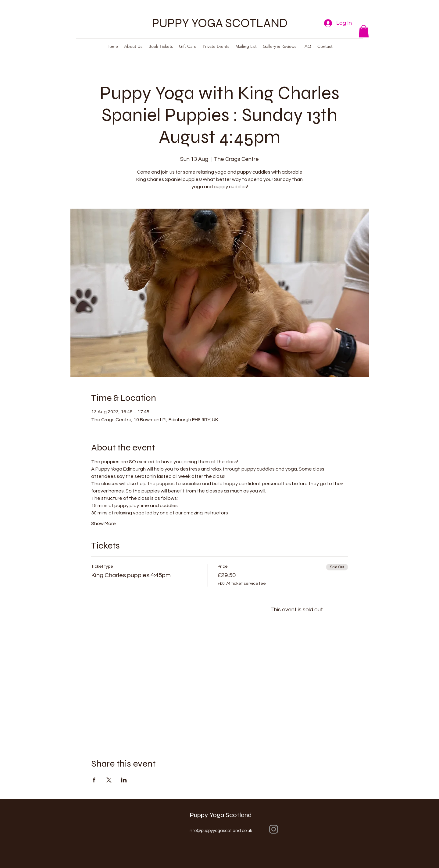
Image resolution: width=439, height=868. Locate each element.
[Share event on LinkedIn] (124, 780)
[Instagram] (274, 829)
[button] (364, 31)
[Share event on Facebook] (94, 780)
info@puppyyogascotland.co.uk (220, 831)
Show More (104, 524)
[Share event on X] (109, 780)
